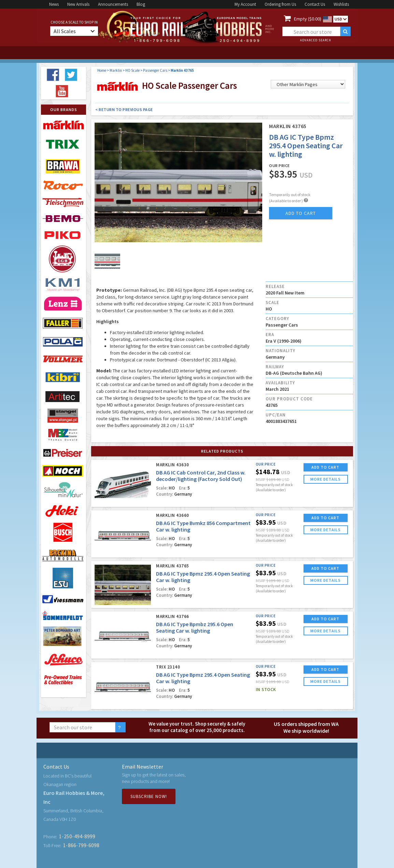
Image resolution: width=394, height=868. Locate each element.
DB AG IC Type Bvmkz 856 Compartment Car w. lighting (203, 526)
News (54, 4)
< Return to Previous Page (124, 109)
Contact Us (315, 4)
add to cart (301, 213)
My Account (245, 4)
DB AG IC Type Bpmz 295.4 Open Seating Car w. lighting (203, 577)
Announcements (113, 4)
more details (326, 479)
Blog (141, 4)
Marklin (116, 70)
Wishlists (341, 4)
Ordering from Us (280, 4)
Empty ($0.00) (308, 19)
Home (102, 70)
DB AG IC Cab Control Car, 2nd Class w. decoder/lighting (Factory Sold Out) (201, 476)
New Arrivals (78, 4)
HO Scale (132, 70)
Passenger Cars (155, 70)
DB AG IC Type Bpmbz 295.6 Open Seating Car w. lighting (195, 627)
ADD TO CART (325, 467)
